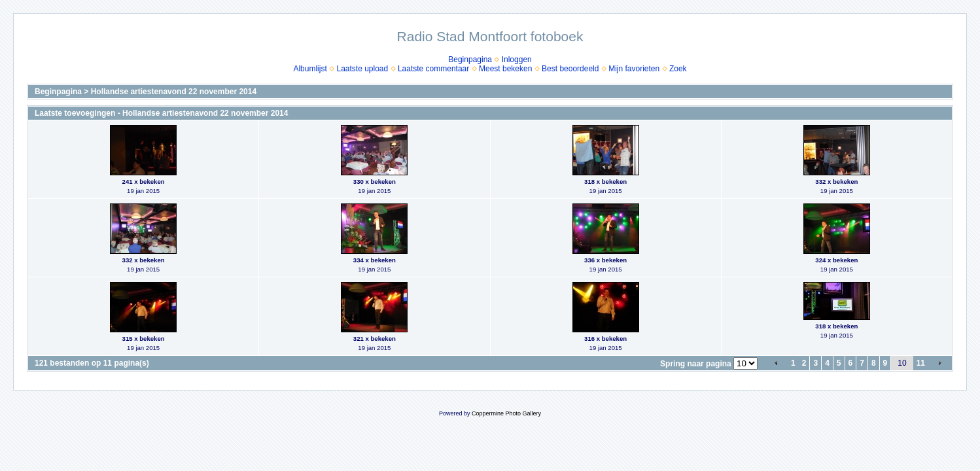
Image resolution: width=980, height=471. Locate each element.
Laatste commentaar (433, 69)
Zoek (678, 69)
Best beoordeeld (570, 69)
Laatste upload (362, 69)
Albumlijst (310, 69)
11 (921, 363)
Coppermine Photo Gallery (506, 413)
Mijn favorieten (634, 69)
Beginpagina (470, 60)
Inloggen (517, 60)
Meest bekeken (505, 69)
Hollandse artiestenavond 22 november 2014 (174, 92)
